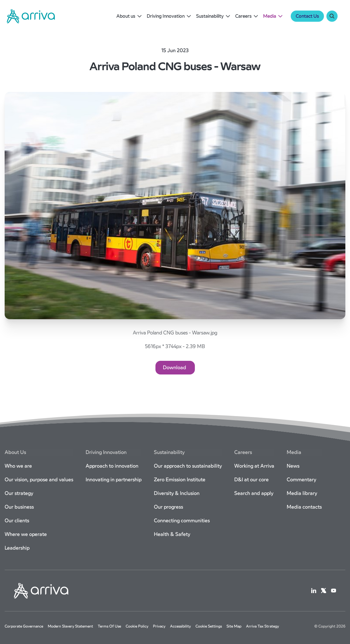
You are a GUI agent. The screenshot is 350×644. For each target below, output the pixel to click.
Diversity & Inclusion (177, 493)
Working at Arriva (254, 466)
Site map (234, 626)
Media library (302, 493)
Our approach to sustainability (188, 466)
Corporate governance (24, 626)
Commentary (301, 480)
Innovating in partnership (114, 480)
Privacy (159, 626)
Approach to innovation (112, 466)
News (293, 466)
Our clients (17, 521)
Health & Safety (172, 534)
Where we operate (26, 534)
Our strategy (19, 493)
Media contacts (304, 507)
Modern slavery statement (70, 626)
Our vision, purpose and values (39, 480)
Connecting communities (182, 521)
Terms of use (109, 626)
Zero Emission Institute (180, 480)
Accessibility (180, 626)
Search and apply (254, 493)
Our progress (168, 507)
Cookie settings (209, 626)
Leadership (17, 548)
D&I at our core (251, 480)
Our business (19, 507)
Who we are (18, 466)
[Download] (175, 368)
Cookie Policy (137, 626)
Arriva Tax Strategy (262, 626)
